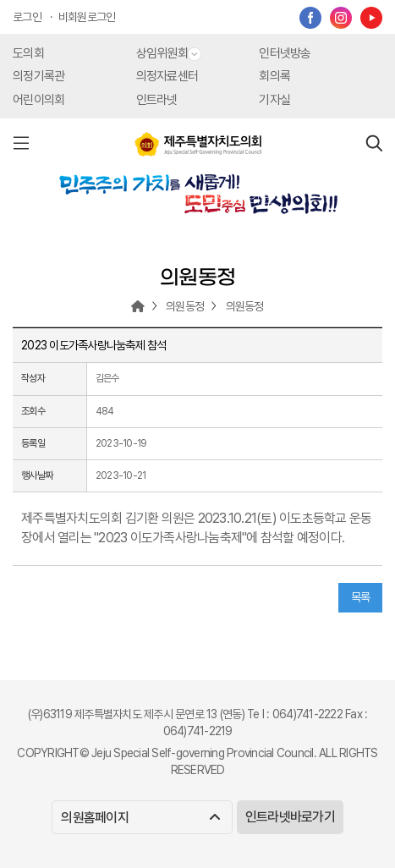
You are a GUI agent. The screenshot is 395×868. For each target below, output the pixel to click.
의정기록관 (38, 76)
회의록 (274, 76)
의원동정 (185, 306)
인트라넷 (157, 100)
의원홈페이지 (140, 818)
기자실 (274, 100)
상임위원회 (169, 53)
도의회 (28, 53)
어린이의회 (38, 100)
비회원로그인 (87, 17)
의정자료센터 (167, 76)
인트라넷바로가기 (290, 817)
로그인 (27, 17)
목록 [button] (361, 597)
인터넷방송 (285, 53)
